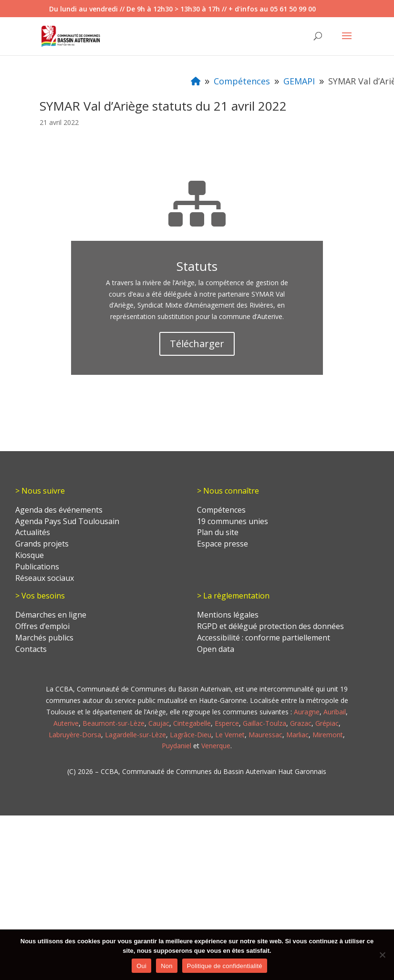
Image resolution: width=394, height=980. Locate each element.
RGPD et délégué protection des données (270, 626)
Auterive (66, 723)
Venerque (216, 746)
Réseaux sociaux (45, 578)
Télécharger (197, 344)
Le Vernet (230, 735)
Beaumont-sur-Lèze (114, 723)
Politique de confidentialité (225, 966)
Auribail (335, 712)
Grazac (301, 723)
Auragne (307, 712)
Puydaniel (176, 746)
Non (167, 966)
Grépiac (327, 723)
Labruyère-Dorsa (75, 735)
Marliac (297, 735)
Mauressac (265, 735)
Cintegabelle (192, 723)
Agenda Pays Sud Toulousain (67, 521)
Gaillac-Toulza (264, 723)
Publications (37, 567)
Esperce (227, 723)
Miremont (328, 735)
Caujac (159, 723)
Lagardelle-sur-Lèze (135, 735)
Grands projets (42, 544)
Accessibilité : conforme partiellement (264, 638)
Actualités (33, 532)
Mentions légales (228, 615)
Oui (141, 966)
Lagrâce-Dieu (191, 735)
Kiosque (30, 555)
